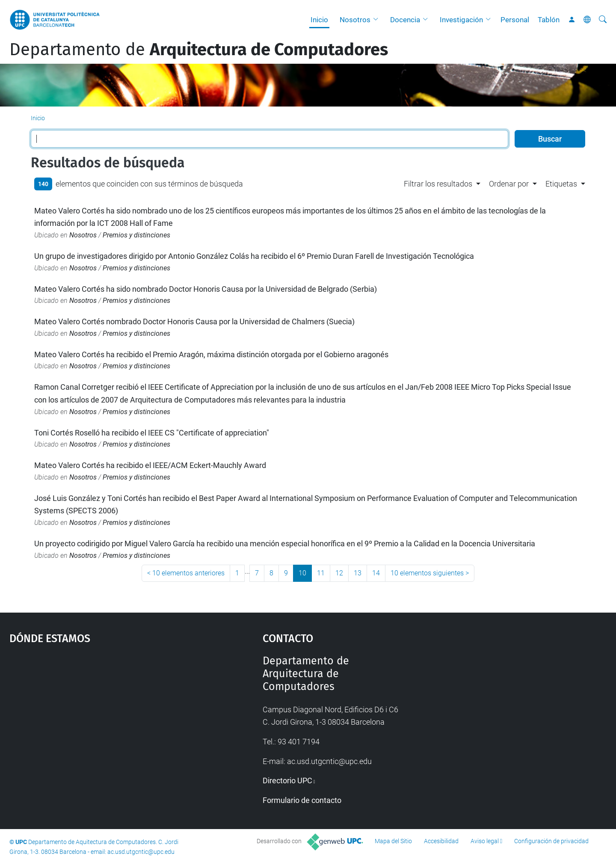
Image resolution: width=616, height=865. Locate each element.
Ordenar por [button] (509, 184)
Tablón (549, 20)
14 (376, 573)
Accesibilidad (441, 841)
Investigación (461, 20)
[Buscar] (603, 20)
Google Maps (106, 719)
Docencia (405, 20)
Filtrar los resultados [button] (438, 184)
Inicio (319, 20)
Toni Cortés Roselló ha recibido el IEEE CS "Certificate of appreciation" (152, 433)
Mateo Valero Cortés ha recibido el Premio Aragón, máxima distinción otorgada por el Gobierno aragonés (211, 354)
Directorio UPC (287, 781)
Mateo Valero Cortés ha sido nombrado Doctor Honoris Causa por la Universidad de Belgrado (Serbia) (206, 289)
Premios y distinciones (136, 235)
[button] (378, 20)
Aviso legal (485, 841)
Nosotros (355, 20)
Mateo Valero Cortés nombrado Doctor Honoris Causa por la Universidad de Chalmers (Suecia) (194, 321)
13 (358, 573)
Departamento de (199, 50)
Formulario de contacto (302, 800)
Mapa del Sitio (393, 841)
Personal (515, 20)
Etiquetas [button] (561, 184)
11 (321, 573)
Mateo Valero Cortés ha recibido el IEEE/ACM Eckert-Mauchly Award (150, 465)
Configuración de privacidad (551, 841)
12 (339, 573)
